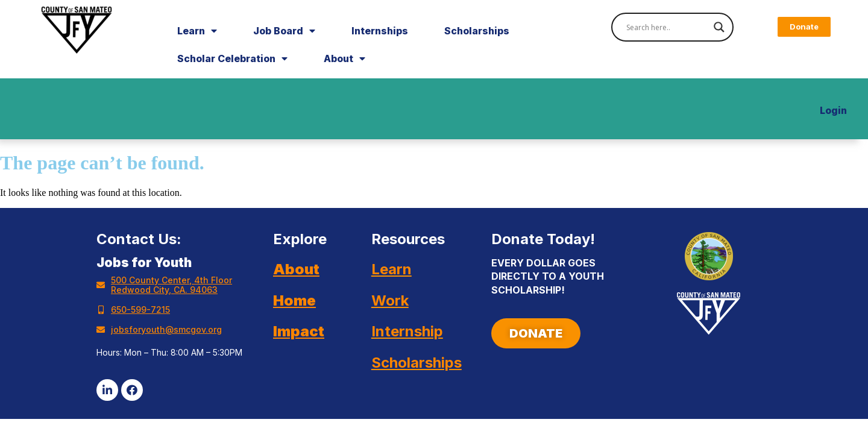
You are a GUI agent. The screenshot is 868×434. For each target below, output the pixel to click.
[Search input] (667, 27)
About (344, 58)
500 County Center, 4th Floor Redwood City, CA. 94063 (171, 285)
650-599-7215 (140, 310)
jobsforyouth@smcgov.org (166, 329)
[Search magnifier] (719, 27)
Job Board (284, 31)
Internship (407, 331)
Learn (197, 31)
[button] (804, 27)
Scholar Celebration (232, 58)
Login (833, 110)
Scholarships (477, 31)
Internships (380, 31)
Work (390, 300)
